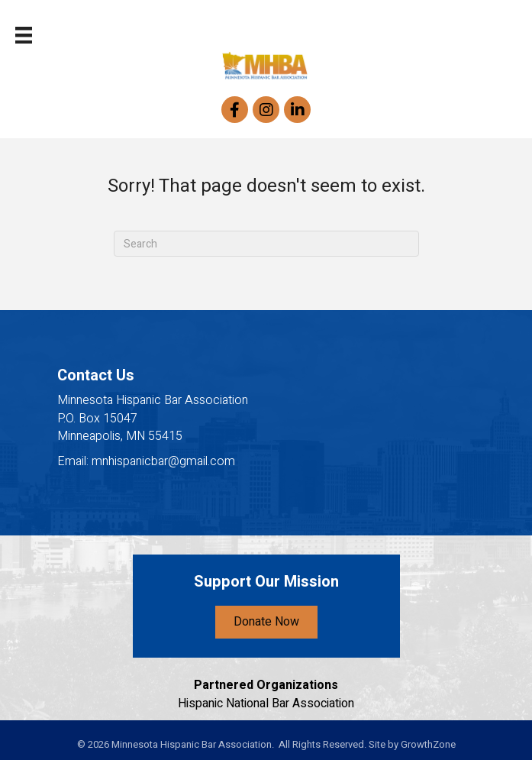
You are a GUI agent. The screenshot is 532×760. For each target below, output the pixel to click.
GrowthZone (428, 744)
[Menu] (24, 35)
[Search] (266, 244)
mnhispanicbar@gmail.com (163, 461)
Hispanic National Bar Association (266, 703)
